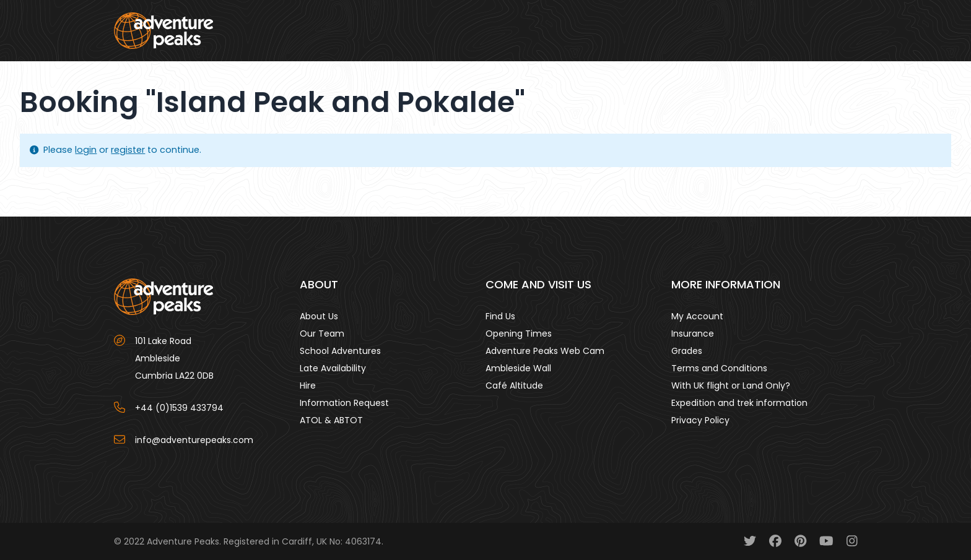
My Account (697, 316)
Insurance (693, 334)
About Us (319, 316)
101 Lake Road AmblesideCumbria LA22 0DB (174, 358)
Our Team (322, 334)
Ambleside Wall (518, 368)
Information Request (344, 403)
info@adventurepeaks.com (194, 440)
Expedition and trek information (739, 403)
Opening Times (519, 334)
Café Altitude (514, 386)
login (86, 150)
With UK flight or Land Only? (731, 386)
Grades (687, 351)
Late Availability (333, 368)
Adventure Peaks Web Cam (545, 351)
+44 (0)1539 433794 (179, 408)
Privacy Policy (700, 420)
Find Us (500, 316)
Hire (308, 386)
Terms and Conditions (719, 368)
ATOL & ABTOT (331, 420)
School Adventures (340, 351)
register (128, 150)
